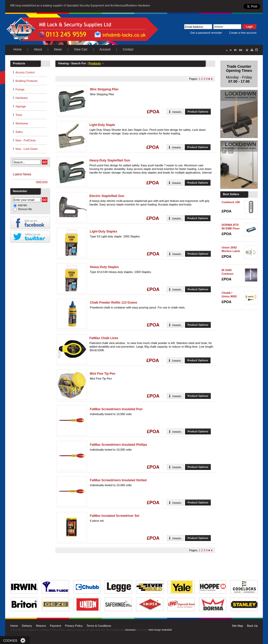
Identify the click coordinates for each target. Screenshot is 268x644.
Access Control (25, 72)
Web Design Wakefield (160, 630)
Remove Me (25, 209)
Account (105, 49)
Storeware (130, 630)
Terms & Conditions (99, 626)
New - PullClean (26, 140)
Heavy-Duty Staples (104, 267)
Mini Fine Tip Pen (103, 374)
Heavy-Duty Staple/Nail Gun (110, 160)
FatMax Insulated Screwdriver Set (115, 516)
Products (95, 63)
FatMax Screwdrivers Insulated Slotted (118, 480)
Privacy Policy (74, 626)
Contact (128, 49)
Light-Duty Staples (104, 231)
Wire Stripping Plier (104, 89)
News (58, 49)
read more (42, 182)
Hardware (22, 98)
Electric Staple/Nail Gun (107, 196)
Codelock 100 (231, 202)
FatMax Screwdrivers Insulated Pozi (116, 409)
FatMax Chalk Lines (104, 338)
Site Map (237, 626)
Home (18, 49)
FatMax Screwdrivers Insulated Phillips (119, 445)
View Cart (81, 49)
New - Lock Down (27, 149)
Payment (55, 626)
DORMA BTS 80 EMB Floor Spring (231, 228)
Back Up (252, 626)
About (38, 49)
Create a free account (243, 33)
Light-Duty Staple (102, 125)
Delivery (27, 626)
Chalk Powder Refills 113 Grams (114, 303)
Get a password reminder (206, 33)
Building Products (27, 81)
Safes (19, 132)
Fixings (20, 89)
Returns (41, 626)
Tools (19, 115)
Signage (21, 106)
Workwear (22, 123)
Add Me (22, 205)
